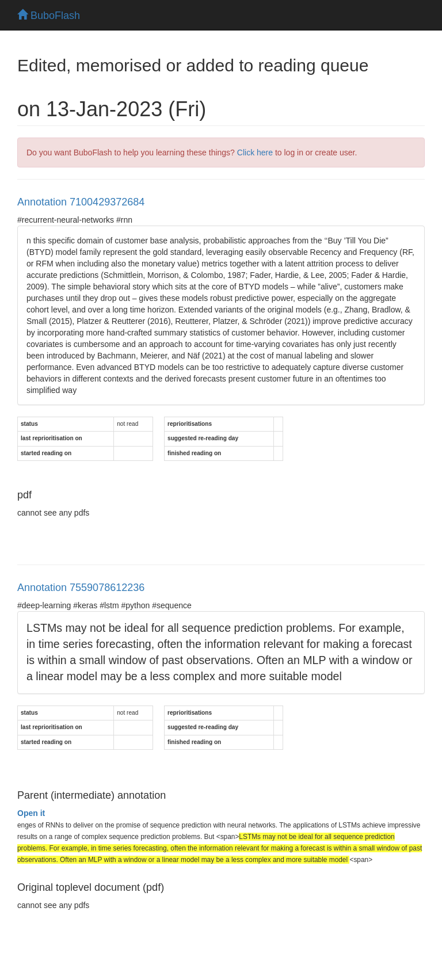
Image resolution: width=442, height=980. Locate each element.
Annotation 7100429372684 (81, 202)
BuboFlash (49, 16)
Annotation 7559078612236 (81, 588)
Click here (255, 152)
